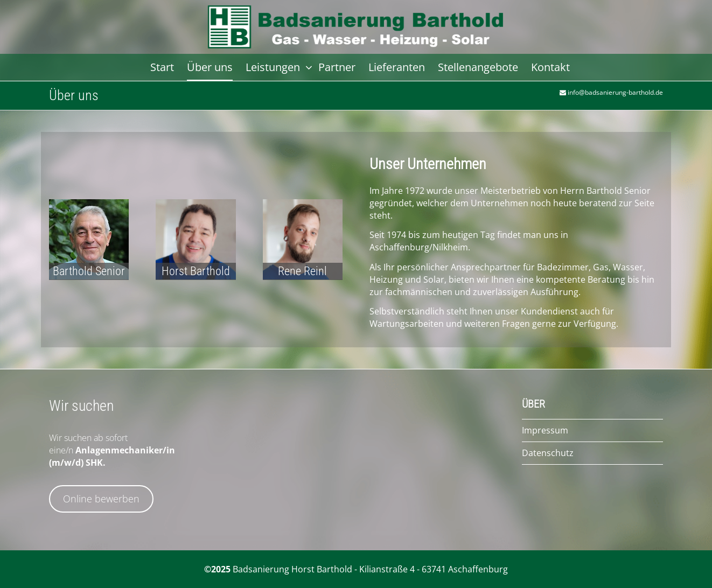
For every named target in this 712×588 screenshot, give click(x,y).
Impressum (545, 430)
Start (162, 67)
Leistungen (274, 67)
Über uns (210, 67)
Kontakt (550, 67)
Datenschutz (548, 453)
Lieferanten (397, 67)
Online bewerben (101, 499)
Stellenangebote (478, 67)
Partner (337, 67)
